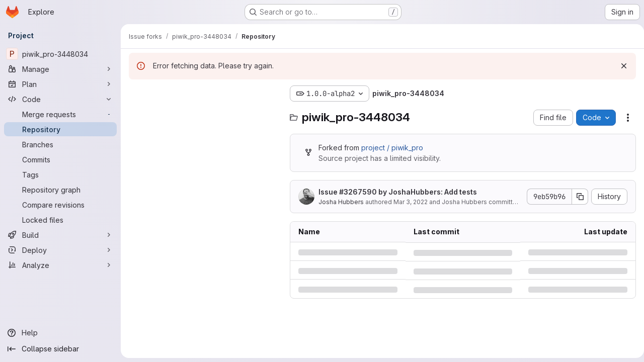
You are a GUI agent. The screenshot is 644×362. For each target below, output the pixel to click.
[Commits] (60, 159)
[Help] (60, 333)
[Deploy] (60, 250)
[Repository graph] (60, 190)
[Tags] (60, 174)
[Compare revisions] (60, 205)
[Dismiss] (620, 66)
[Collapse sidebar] (60, 349)
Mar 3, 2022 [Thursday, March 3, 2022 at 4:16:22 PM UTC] (411, 202)
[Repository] (60, 129)
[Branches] (60, 144)
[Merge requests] (60, 114)
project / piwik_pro (392, 148)
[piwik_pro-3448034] (60, 54)
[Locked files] (60, 220)
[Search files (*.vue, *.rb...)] (204, 114)
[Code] (60, 99)
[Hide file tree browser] (137, 94)
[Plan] (60, 84)
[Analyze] (60, 265)
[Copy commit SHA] (576, 197)
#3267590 (358, 192)
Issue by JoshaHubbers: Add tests (398, 192)
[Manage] (60, 69)
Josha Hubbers (341, 202)
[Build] (60, 235)
